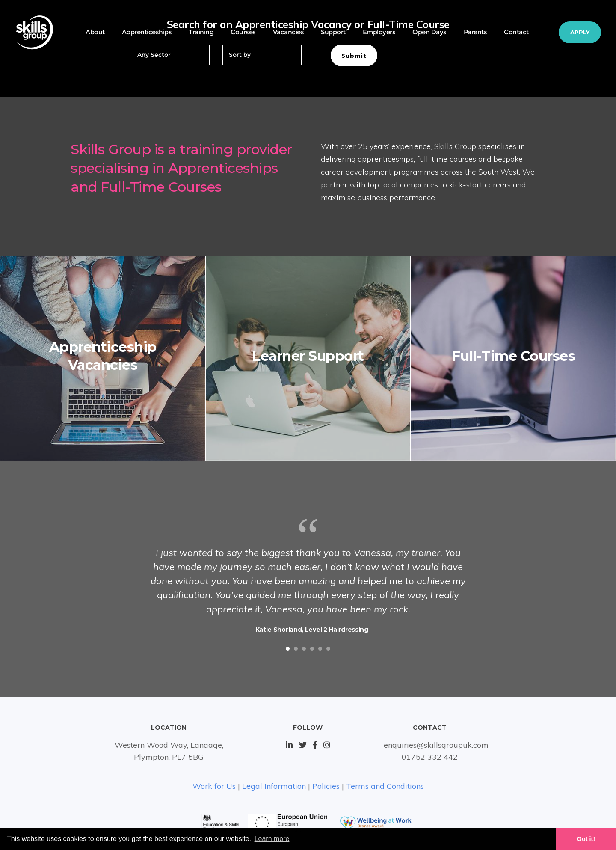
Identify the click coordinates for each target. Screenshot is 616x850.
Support (333, 32)
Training (201, 32)
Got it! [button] (586, 839)
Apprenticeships (147, 32)
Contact (516, 32)
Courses (243, 32)
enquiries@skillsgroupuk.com (436, 745)
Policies (326, 786)
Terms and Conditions (385, 786)
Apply (580, 32)
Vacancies (289, 32)
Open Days (429, 32)
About (95, 32)
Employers (379, 32)
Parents (475, 32)
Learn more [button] (272, 839)
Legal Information (274, 786)
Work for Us (214, 786)
